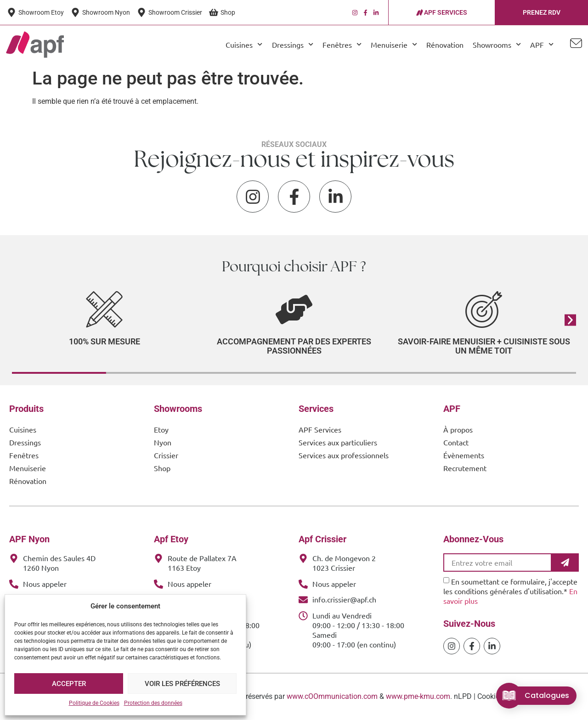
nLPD (463, 696)
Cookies (490, 696)
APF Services (320, 429)
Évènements (464, 455)
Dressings (293, 44)
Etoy (161, 429)
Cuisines (244, 44)
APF (542, 44)
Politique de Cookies (94, 703)
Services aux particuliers (338, 442)
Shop (162, 468)
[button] (570, 320)
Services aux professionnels (344, 455)
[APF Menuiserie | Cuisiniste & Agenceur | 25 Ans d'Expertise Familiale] (35, 45)
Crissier (166, 455)
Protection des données (153, 703)
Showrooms (497, 44)
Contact (456, 442)
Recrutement (465, 468)
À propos (458, 429)
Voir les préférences (182, 684)
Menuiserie (394, 44)
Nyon (163, 442)
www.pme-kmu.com (418, 696)
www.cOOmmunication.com (332, 696)
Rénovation (445, 45)
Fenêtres (342, 44)
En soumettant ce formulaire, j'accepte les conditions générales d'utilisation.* (510, 591)
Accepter (69, 684)
